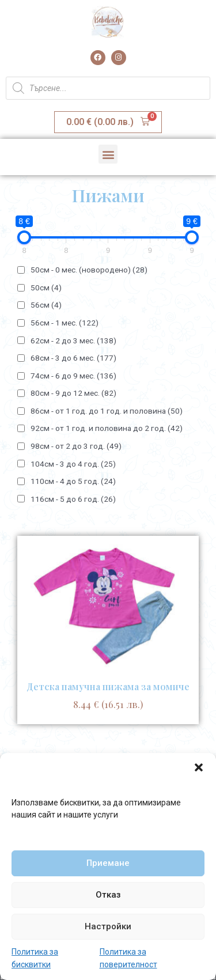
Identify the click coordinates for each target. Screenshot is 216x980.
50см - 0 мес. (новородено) (89, 270)
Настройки (108, 926)
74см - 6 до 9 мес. (73, 376)
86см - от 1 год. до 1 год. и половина (107, 411)
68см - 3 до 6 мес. (73, 358)
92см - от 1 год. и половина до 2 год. (107, 428)
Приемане (108, 863)
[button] (199, 767)
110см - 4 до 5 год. (73, 481)
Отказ (108, 895)
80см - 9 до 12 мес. (73, 393)
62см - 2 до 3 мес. (73, 340)
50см (46, 287)
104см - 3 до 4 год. (73, 464)
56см (46, 305)
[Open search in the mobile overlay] (108, 88)
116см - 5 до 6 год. (73, 499)
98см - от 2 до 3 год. (76, 446)
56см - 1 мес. (65, 323)
